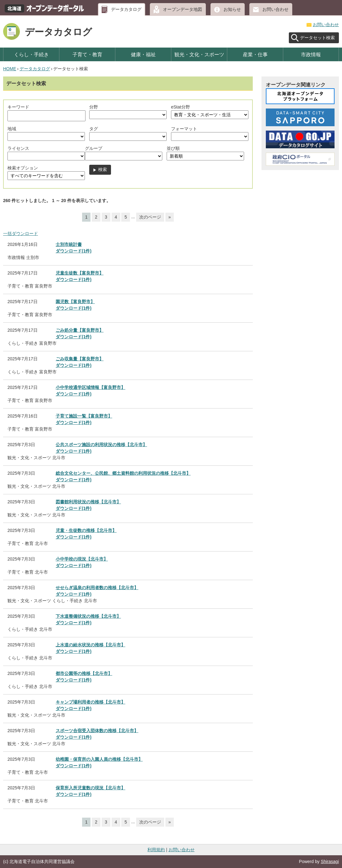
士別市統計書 (69, 244)
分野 (94, 107)
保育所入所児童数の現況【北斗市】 (90, 788)
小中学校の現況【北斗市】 (82, 559)
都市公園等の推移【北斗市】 (84, 673)
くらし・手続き (31, 54)
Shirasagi (330, 861)
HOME (10, 69)
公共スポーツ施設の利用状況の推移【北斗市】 (101, 445)
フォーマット (184, 129)
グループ (94, 148)
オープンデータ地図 (183, 9)
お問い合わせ (275, 9)
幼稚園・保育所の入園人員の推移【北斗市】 (99, 759)
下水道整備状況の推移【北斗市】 (88, 616)
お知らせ (232, 9)
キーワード (18, 107)
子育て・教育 (87, 54)
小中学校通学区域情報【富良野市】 (90, 387)
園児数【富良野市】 (75, 302)
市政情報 (311, 54)
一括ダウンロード (21, 233)
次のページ (150, 217)
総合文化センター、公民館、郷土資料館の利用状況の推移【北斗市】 (123, 473)
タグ (94, 129)
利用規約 (156, 850)
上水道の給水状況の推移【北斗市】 (90, 645)
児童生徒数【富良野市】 (80, 273)
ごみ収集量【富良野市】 (80, 359)
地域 (12, 129)
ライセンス (18, 148)
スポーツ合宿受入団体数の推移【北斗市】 (97, 731)
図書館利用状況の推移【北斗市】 (88, 502)
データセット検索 (317, 38)
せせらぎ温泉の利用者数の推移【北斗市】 (97, 588)
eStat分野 (180, 107)
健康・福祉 (143, 54)
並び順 (173, 148)
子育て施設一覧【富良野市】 (84, 416)
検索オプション (23, 168)
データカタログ (126, 9)
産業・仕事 (255, 54)
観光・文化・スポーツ (199, 54)
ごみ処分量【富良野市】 (80, 330)
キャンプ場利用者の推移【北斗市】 (90, 702)
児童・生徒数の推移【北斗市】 (86, 530)
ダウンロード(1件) (74, 251)
